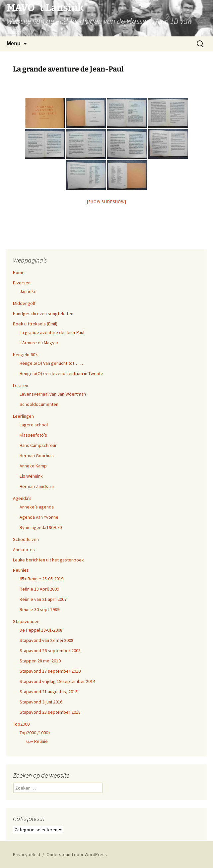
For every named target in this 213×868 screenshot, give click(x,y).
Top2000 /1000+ (35, 733)
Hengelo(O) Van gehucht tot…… (51, 363)
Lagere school (34, 425)
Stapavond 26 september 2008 (50, 651)
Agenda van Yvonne (39, 517)
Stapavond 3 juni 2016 (41, 702)
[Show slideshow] (107, 202)
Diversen (22, 283)
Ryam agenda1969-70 (41, 527)
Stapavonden (26, 621)
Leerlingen (23, 416)
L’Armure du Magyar (39, 343)
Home (19, 272)
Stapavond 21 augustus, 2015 (49, 692)
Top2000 (21, 724)
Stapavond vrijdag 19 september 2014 (57, 681)
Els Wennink (31, 476)
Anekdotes (24, 550)
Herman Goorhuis (37, 456)
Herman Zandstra (37, 486)
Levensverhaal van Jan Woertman (53, 394)
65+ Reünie (37, 741)
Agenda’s (22, 498)
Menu (14, 44)
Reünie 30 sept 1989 (39, 609)
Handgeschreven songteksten (43, 313)
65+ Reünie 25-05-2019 (41, 579)
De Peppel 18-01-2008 (41, 630)
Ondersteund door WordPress (77, 854)
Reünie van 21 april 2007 (43, 599)
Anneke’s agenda (37, 507)
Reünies (21, 570)
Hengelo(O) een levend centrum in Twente (61, 373)
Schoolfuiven (26, 539)
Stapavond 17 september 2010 (50, 671)
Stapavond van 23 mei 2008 (46, 640)
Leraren (21, 385)
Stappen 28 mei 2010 (40, 661)
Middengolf (24, 303)
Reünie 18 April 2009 (39, 589)
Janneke (28, 291)
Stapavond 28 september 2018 (50, 712)
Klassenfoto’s (33, 435)
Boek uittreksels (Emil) (35, 324)
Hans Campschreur (38, 445)
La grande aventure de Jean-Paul (52, 332)
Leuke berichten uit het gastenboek (48, 560)
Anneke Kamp (33, 466)
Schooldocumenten (39, 404)
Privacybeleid (27, 854)
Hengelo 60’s (26, 355)
